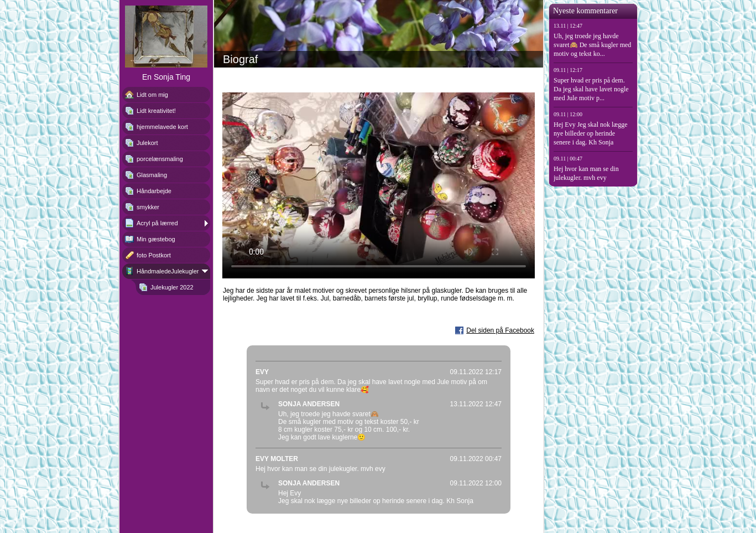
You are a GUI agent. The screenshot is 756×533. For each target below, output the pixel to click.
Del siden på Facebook (500, 330)
